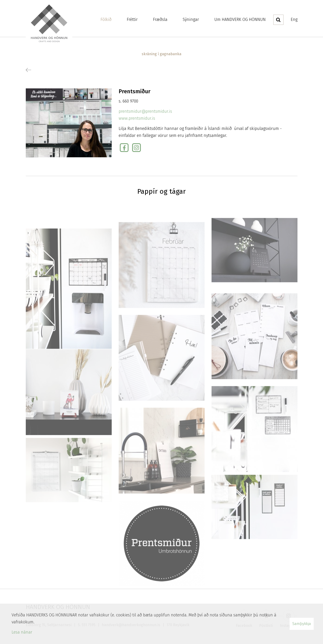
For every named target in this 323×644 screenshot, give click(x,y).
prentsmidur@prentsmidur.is (145, 111)
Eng (294, 19)
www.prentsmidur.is (137, 118)
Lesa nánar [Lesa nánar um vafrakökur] (22, 632)
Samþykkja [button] (302, 624)
